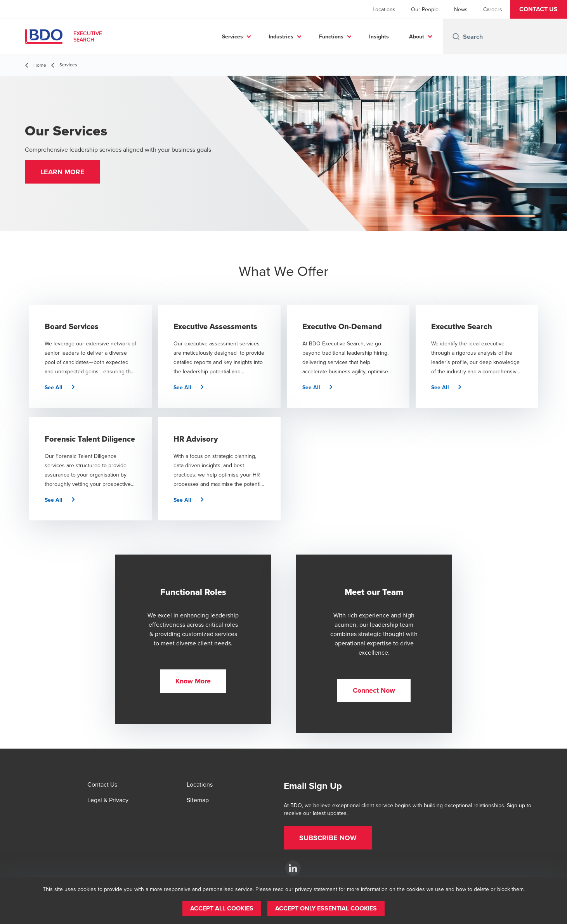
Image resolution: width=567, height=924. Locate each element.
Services (232, 36)
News (461, 9)
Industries (281, 36)
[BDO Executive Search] (293, 868)
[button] (538, 9)
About (417, 36)
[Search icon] (456, 36)
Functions (331, 36)
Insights (379, 36)
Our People (425, 9)
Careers (493, 9)
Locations (384, 9)
